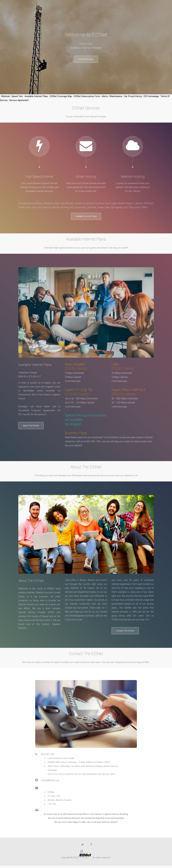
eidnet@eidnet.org (50, 782)
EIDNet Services (86, 60)
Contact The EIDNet (128, 633)
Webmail (5, 97)
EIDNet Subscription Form (87, 97)
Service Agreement (19, 101)
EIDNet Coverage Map (61, 97)
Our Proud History (133, 97)
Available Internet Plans (36, 97)
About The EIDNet (34, 427)
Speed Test (17, 97)
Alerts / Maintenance (112, 97)
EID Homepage (151, 97)
